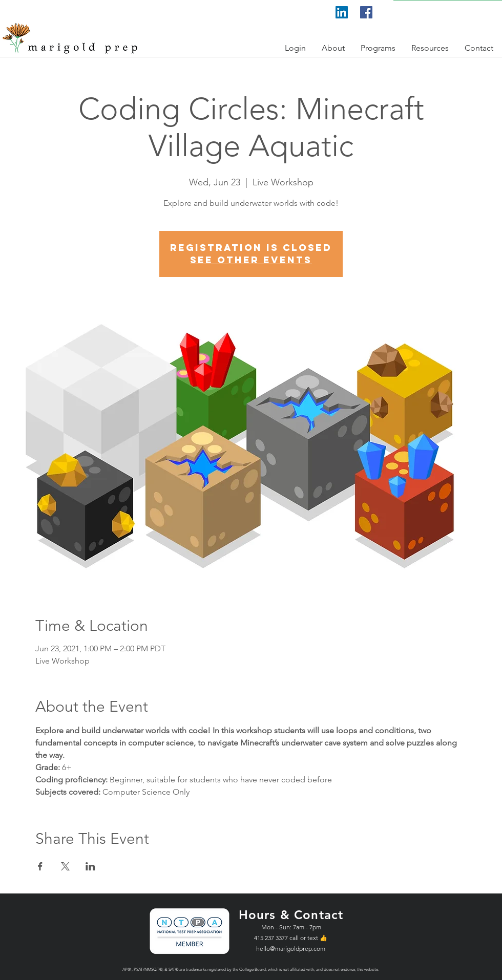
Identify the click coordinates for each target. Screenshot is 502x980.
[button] (296, 48)
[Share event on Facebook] (40, 866)
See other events (251, 260)
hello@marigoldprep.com (291, 949)
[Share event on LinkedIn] (90, 866)
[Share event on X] (65, 866)
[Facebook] (366, 12)
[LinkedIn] (342, 12)
